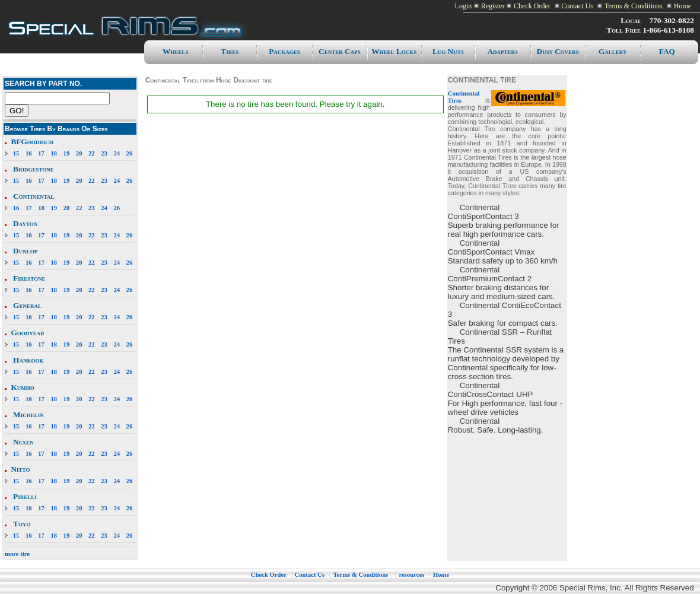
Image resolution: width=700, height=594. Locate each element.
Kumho (22, 387)
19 (67, 153)
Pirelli (25, 496)
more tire (17, 554)
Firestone (29, 278)
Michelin (28, 414)
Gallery (613, 51)
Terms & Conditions (634, 6)
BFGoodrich (32, 142)
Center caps (340, 51)
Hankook (28, 360)
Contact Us (576, 6)
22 (92, 153)
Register (493, 6)
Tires (230, 51)
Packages (284, 51)
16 (29, 153)
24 (117, 153)
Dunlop (25, 251)
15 (16, 153)
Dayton (25, 223)
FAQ (667, 51)
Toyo (22, 524)
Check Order (532, 6)
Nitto (20, 469)
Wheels (175, 51)
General (27, 305)
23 (104, 153)
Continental (34, 196)
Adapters (502, 51)
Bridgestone (34, 169)
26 (130, 153)
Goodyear (27, 333)
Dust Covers (558, 51)
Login (464, 6)
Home (682, 6)
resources (412, 575)
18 (54, 153)
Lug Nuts (448, 51)
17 (41, 153)
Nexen (23, 442)
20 (79, 153)
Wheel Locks (394, 51)
